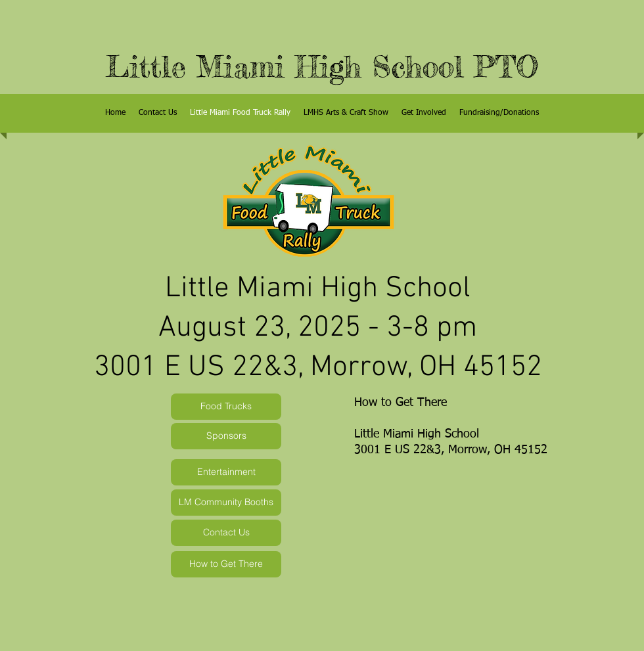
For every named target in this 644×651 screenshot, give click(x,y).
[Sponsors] (226, 436)
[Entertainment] (226, 472)
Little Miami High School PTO (322, 67)
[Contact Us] (226, 533)
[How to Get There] (226, 564)
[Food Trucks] (226, 407)
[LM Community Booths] (226, 503)
